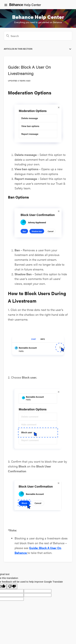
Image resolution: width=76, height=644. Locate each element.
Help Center (25, 5)
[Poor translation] (12, 586)
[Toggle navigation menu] (6, 5)
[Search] (38, 36)
